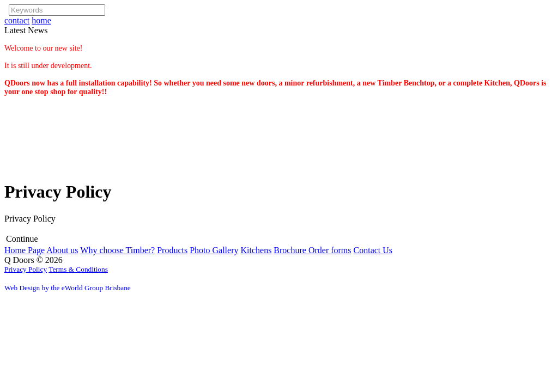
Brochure (291, 250)
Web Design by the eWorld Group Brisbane (68, 288)
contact (17, 20)
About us (62, 250)
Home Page (25, 250)
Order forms (330, 250)
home (41, 20)
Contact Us (373, 250)
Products (172, 250)
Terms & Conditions (78, 269)
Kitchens (256, 250)
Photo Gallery (214, 250)
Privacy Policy (26, 269)
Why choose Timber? (117, 250)
